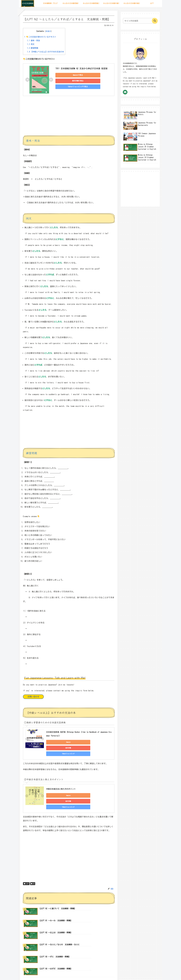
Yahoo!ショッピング (100, 742)
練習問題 (33, 48)
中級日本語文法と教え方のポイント (61, 780)
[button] (155, 21)
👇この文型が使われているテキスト (40, 37)
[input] (139, 21)
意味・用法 (33, 41)
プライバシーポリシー (97, 973)
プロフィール (69, 973)
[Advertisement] (69, 118)
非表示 (48, 31)
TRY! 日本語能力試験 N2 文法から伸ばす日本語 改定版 (81, 68)
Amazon (57, 742)
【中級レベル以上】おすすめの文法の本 (45, 52)
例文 (31, 44)
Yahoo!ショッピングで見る (72, 87)
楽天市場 (78, 742)
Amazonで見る (72, 75)
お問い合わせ (33, 697)
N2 (33, 869)
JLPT (26, 869)
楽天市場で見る (72, 81)
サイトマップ (81, 973)
